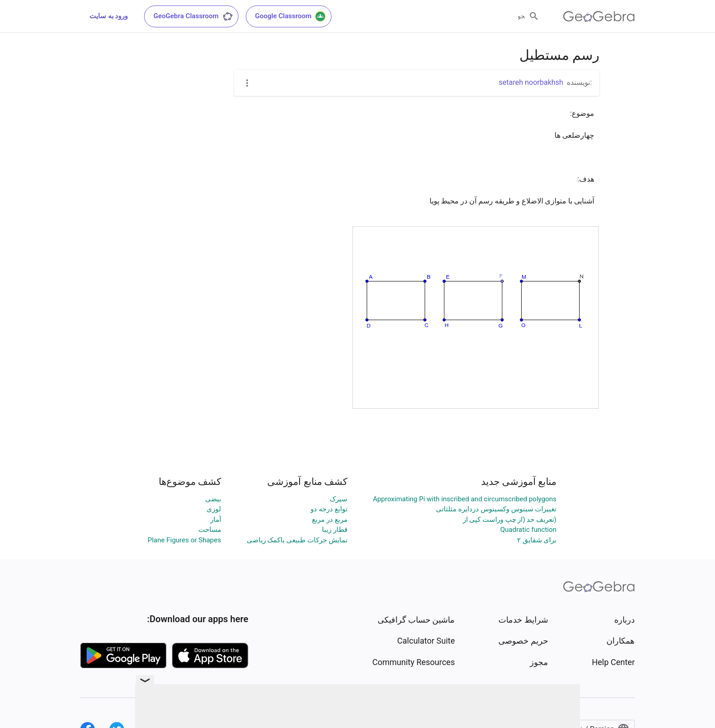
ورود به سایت (109, 16)
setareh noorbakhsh (531, 82)
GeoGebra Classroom (193, 16)
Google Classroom (290, 16)
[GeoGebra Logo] (599, 16)
